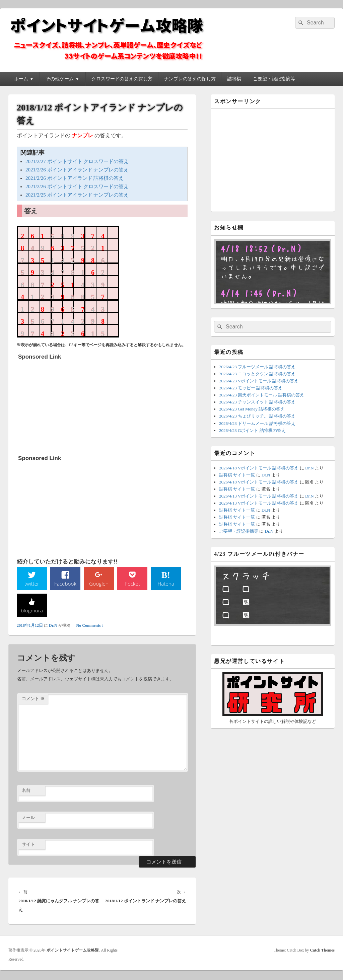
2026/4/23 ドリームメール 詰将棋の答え (257, 423)
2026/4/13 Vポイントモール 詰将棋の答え (259, 496)
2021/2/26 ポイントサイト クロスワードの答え (77, 186)
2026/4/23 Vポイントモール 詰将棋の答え (259, 381)
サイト (28, 845)
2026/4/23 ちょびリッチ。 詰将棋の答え (257, 416)
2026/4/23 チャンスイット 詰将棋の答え (257, 402)
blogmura (32, 611)
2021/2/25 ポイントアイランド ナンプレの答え (77, 195)
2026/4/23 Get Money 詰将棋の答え (252, 409)
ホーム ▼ (24, 79)
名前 (26, 791)
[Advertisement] (68, 405)
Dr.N (53, 626)
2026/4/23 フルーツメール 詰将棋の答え (257, 367)
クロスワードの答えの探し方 (122, 79)
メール (28, 818)
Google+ (99, 584)
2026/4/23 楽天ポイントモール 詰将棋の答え (262, 395)
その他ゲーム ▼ (62, 79)
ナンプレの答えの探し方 (190, 79)
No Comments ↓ (90, 626)
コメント (33, 700)
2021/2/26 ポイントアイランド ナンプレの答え (77, 170)
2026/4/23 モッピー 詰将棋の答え (251, 388)
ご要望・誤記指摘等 (274, 79)
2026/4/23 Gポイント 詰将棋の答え (252, 430)
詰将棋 (234, 79)
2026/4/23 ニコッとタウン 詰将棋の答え (257, 374)
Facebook (65, 584)
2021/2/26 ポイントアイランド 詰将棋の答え (75, 178)
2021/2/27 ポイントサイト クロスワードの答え (77, 161)
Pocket (132, 584)
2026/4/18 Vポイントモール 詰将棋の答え (259, 468)
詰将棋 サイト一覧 (237, 475)
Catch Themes (322, 951)
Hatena (166, 584)
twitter (32, 584)
